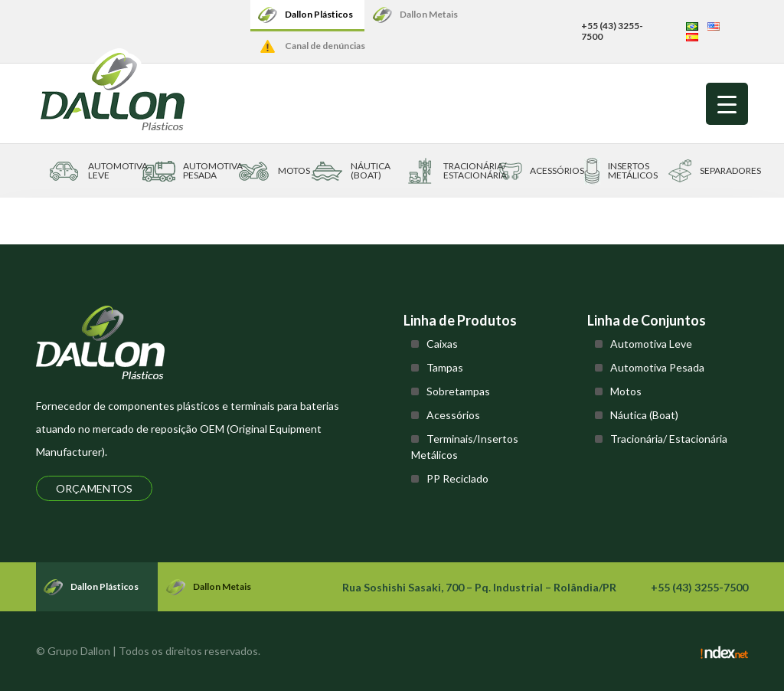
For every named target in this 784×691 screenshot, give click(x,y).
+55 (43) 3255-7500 (612, 31)
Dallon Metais (429, 14)
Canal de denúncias (325, 46)
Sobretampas (458, 391)
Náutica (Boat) (644, 415)
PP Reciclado (457, 478)
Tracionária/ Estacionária (669, 439)
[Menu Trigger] (727, 104)
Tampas (445, 367)
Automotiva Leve (651, 344)
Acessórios (453, 415)
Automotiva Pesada (657, 367)
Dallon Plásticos (319, 14)
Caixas (442, 344)
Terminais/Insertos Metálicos (465, 447)
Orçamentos (94, 488)
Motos (626, 391)
